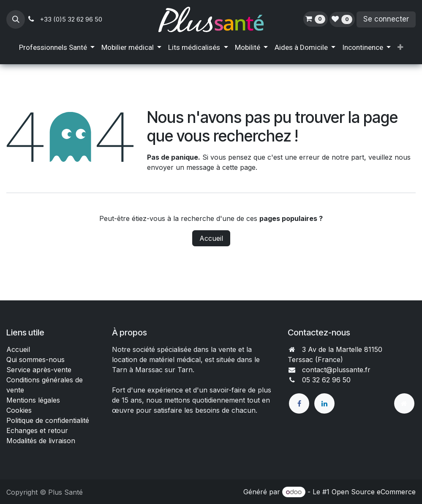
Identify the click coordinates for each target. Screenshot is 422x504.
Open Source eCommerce (374, 492)
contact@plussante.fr (336, 370)
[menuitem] (57, 48)
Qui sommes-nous (35, 360)
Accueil (211, 238)
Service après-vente (39, 370)
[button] (16, 19)
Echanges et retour (37, 430)
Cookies (19, 410)
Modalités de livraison (41, 441)
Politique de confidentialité (48, 420)
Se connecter (386, 19)
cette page (239, 167)
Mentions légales (33, 400)
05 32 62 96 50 (326, 380)
